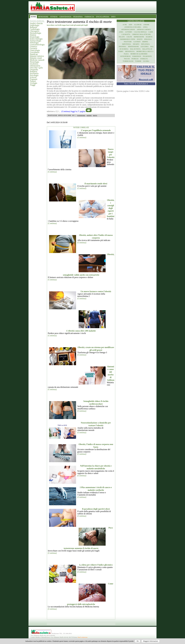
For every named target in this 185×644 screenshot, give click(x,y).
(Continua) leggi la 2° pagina (73, 111)
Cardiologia (35, 29)
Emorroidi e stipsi (128, 39)
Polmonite (147, 56)
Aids (130, 25)
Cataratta (126, 34)
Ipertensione (133, 47)
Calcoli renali (140, 32)
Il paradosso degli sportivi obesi (96, 509)
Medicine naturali (37, 60)
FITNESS (54, 17)
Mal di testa (135, 49)
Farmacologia (35, 41)
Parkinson (137, 56)
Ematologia (35, 37)
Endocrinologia (36, 39)
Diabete (33, 35)
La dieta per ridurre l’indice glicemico (96, 565)
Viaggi (33, 85)
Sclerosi (33, 77)
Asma (121, 32)
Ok (138, 641)
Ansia (145, 27)
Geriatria (33, 48)
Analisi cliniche (36, 23)
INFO (113, 17)
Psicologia (34, 75)
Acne (125, 25)
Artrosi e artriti (144, 29)
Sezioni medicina (37, 21)
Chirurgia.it (35, 31)
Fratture (128, 42)
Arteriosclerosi (128, 29)
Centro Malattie (136, 21)
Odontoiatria (35, 66)
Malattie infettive (37, 56)
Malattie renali (36, 58)
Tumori (33, 81)
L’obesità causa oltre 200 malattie (81, 331)
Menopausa (130, 51)
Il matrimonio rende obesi (96, 184)
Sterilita (144, 59)
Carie (151, 32)
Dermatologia (35, 33)
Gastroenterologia (37, 45)
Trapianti (34, 79)
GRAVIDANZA (65, 17)
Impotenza (127, 44)
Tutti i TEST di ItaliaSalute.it (136, 84)
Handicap (34, 54)
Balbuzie (33, 27)
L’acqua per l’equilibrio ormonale (96, 130)
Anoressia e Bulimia (133, 27)
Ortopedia (34, 70)
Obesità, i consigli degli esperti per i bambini (111, 208)
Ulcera (146, 61)
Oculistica (34, 64)
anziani (89, 115)
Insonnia (122, 47)
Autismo (129, 32)
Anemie (146, 25)
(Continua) (82, 137)
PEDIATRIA (78, 17)
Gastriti (137, 42)
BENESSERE (43, 17)
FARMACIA (89, 17)
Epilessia (148, 39)
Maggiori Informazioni (151, 641)
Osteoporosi (125, 56)
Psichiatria (34, 73)
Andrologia (34, 25)
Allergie (138, 25)
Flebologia (34, 43)
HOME (33, 17)
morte (95, 115)
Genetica (33, 46)
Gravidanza (35, 52)
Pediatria (33, 71)
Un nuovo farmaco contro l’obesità (96, 291)
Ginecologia (35, 50)
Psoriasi (135, 59)
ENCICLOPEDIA (103, 17)
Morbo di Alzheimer (139, 54)
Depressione (139, 37)
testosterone (81, 115)
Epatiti (140, 39)
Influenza (145, 44)
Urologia (33, 83)
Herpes (145, 42)
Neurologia (34, 62)
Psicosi (127, 59)
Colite (129, 37)
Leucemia (145, 47)
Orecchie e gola (36, 68)
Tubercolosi (128, 61)
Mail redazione (83, 637)
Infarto (136, 44)
